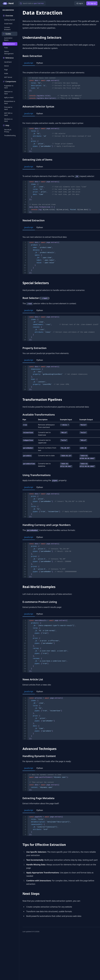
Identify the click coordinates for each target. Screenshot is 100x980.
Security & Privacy (8, 131)
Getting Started (10, 20)
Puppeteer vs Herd (9, 87)
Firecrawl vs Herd (8, 108)
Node (6, 73)
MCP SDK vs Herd (8, 114)
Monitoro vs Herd (8, 120)
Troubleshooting (10, 135)
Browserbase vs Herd (10, 102)
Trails (6, 48)
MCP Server (8, 77)
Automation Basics (8, 39)
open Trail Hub (39, 3)
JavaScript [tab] (29, 63)
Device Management (9, 53)
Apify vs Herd (9, 97)
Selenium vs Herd (8, 93)
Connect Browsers (7, 28)
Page (6, 70)
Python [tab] (40, 63)
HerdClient (8, 62)
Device (6, 66)
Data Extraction (10, 44)
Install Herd (8, 24)
